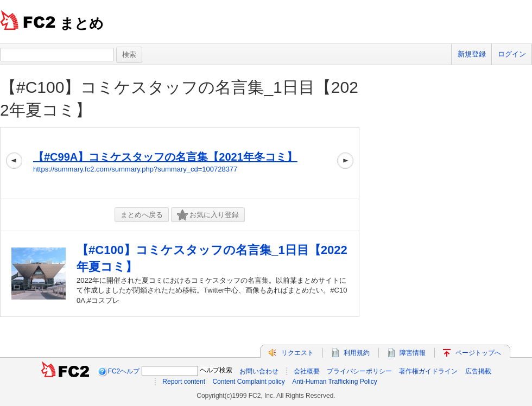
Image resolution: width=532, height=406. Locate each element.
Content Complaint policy (248, 382)
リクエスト (297, 353)
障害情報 (413, 353)
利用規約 (357, 353)
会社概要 (307, 371)
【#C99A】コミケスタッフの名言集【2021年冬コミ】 (165, 157)
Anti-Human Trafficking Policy (335, 382)
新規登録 (472, 54)
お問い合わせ (259, 371)
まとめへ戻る (142, 215)
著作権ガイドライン (428, 371)
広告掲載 (478, 371)
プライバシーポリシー (359, 371)
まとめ (82, 23)
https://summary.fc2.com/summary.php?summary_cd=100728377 (135, 169)
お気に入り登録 (208, 215)
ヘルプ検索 (216, 370)
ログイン (512, 54)
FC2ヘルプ (124, 371)
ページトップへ (478, 353)
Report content (184, 382)
